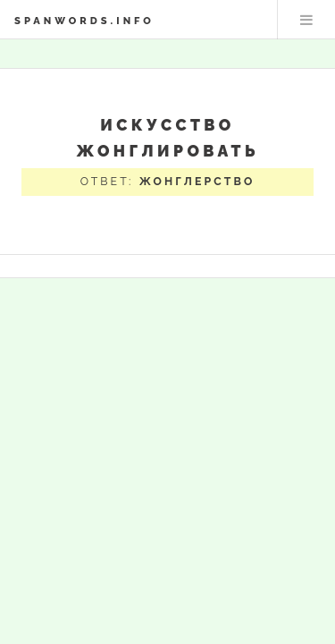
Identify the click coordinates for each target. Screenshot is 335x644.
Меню (306, 20)
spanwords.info (84, 21)
